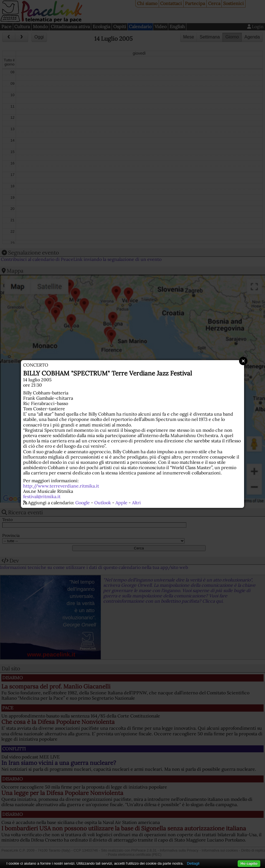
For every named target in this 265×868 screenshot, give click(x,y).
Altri (136, 503)
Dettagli (193, 863)
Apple (121, 503)
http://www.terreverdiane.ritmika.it (61, 486)
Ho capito (249, 863)
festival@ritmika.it (42, 496)
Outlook (103, 503)
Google (83, 503)
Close (243, 361)
